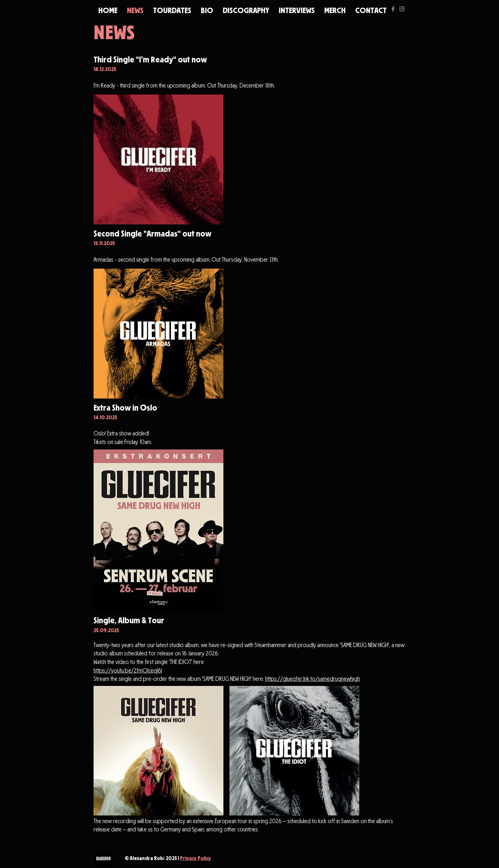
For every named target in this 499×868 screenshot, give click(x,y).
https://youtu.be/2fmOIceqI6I (128, 671)
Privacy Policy (196, 859)
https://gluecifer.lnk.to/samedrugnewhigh (313, 679)
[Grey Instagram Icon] (402, 9)
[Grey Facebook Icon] (393, 9)
